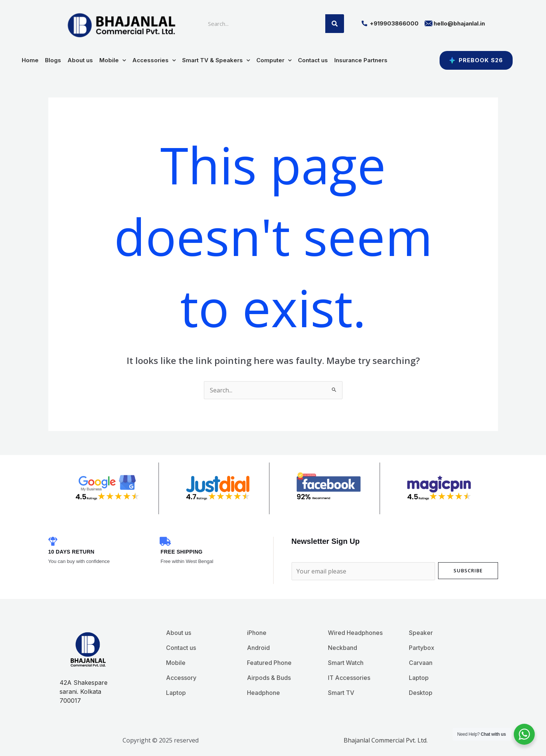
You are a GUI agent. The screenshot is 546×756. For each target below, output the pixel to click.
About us (80, 60)
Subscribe (468, 570)
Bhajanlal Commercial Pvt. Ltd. (386, 740)
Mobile (113, 61)
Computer (274, 61)
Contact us (313, 60)
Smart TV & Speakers (216, 61)
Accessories (154, 61)
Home (30, 60)
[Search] (335, 24)
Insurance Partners (361, 60)
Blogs (53, 60)
